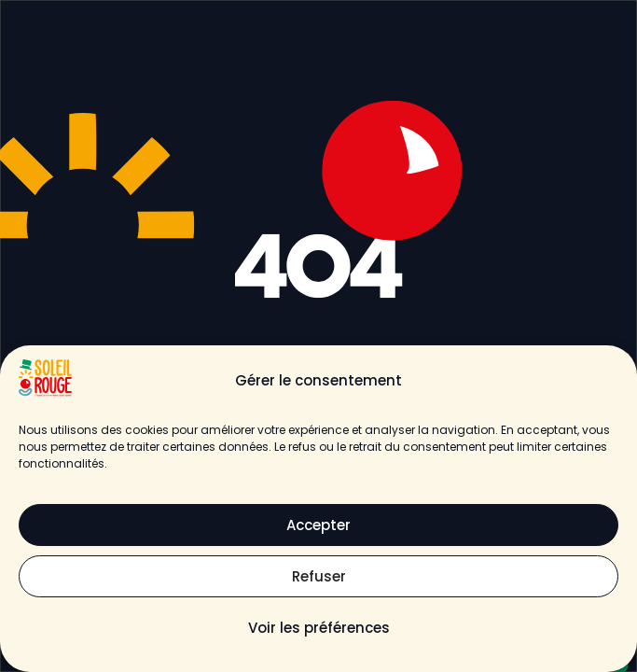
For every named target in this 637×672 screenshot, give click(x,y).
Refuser (319, 576)
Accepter (318, 525)
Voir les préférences (319, 628)
